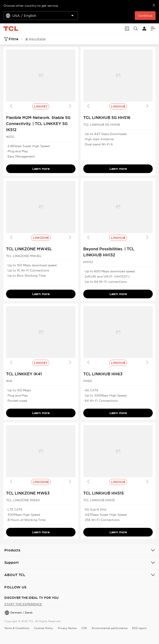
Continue (145, 16)
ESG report (139, 628)
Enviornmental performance (110, 628)
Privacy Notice (67, 628)
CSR (84, 628)
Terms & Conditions (17, 628)
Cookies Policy (43, 628)
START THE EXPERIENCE (23, 604)
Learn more (41, 169)
